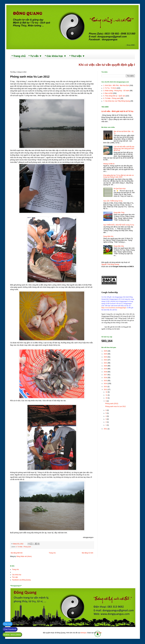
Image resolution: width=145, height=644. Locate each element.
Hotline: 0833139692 (12, 635)
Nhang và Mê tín (109, 164)
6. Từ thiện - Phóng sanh (23, 547)
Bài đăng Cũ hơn (88, 553)
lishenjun (84, 633)
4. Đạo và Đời (108, 93)
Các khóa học (17, 575)
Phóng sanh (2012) (112, 404)
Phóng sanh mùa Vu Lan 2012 (115, 406)
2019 (106, 369)
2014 (106, 384)
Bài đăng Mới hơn (17, 553)
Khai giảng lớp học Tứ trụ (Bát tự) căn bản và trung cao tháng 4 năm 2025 (118, 176)
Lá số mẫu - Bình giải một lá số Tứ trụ (117, 111)
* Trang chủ (19, 56)
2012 (106, 389)
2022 (106, 360)
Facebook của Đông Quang (21, 580)
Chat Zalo (8, 624)
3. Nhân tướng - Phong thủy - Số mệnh (116, 91)
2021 (106, 363)
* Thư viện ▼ (77, 56)
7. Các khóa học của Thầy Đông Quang (117, 101)
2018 (106, 372)
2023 (106, 357)
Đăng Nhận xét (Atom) (24, 556)
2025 (106, 351)
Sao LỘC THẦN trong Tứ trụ (113, 201)
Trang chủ (52, 553)
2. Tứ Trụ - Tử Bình (110, 88)
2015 (106, 381)
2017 (106, 375)
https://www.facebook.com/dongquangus (114, 308)
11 (107, 395)
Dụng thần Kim (108, 236)
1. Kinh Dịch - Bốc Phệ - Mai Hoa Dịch (116, 85)
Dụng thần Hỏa (119, 246)
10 (107, 398)
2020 (106, 366)
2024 (106, 354)
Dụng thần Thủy (119, 213)
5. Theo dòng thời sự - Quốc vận (114, 96)
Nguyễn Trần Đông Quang (110, 264)
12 (107, 392)
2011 (106, 429)
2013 (106, 387)
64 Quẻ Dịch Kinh (120, 189)
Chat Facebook (10, 629)
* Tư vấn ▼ (35, 56)
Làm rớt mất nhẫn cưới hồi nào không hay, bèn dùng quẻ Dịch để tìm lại (124, 148)
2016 (106, 378)
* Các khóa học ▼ (56, 56)
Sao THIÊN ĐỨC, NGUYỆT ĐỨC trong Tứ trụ (119, 225)
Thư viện (15, 577)
